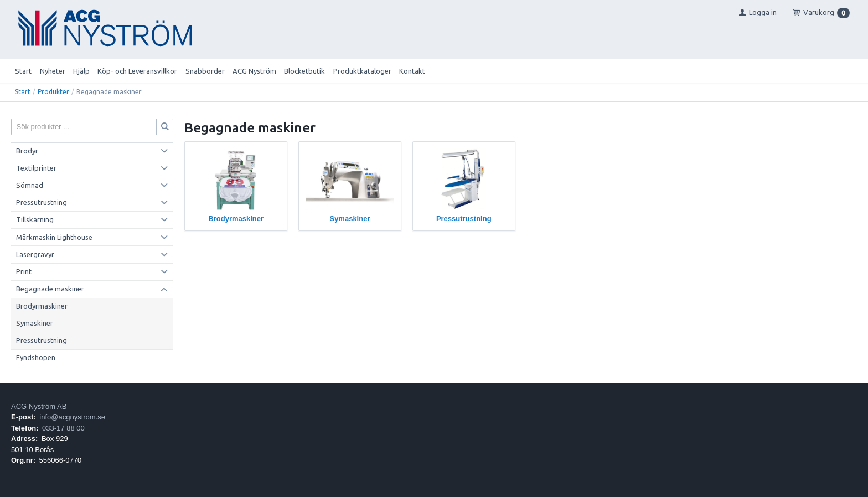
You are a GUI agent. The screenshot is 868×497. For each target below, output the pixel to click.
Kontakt (412, 71)
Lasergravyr (35, 254)
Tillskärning (35, 219)
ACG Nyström (254, 71)
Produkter (53, 92)
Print (24, 271)
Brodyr (27, 151)
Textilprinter (36, 168)
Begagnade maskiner (50, 289)
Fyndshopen (36, 357)
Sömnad (30, 185)
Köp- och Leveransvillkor (137, 71)
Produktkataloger (362, 71)
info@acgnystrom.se (72, 417)
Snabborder (205, 71)
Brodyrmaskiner (42, 306)
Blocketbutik (304, 71)
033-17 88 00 (63, 428)
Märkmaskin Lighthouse (54, 237)
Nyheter (53, 71)
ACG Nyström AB (39, 406)
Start (23, 71)
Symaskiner (35, 323)
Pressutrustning (42, 202)
